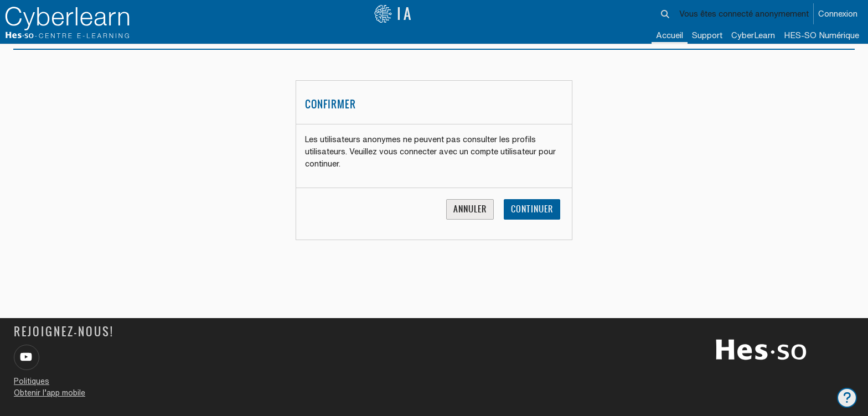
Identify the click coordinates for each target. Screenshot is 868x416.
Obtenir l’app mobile (50, 393)
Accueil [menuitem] (670, 35)
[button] (665, 14)
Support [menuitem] (707, 35)
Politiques (32, 381)
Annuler (470, 223)
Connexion (838, 14)
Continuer (532, 223)
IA (394, 14)
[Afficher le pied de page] (847, 398)
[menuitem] (753, 36)
